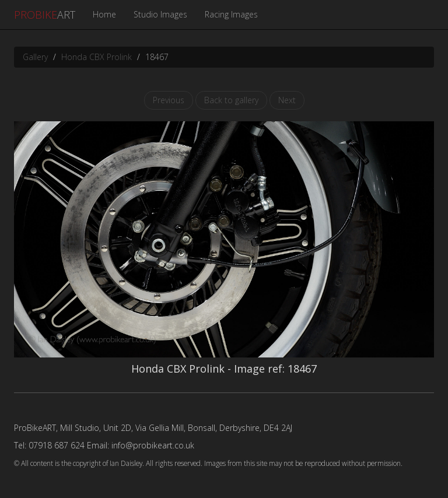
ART (45, 15)
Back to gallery (231, 100)
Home (104, 14)
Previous (169, 100)
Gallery (35, 57)
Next (287, 100)
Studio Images (160, 14)
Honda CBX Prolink (97, 57)
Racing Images (231, 14)
